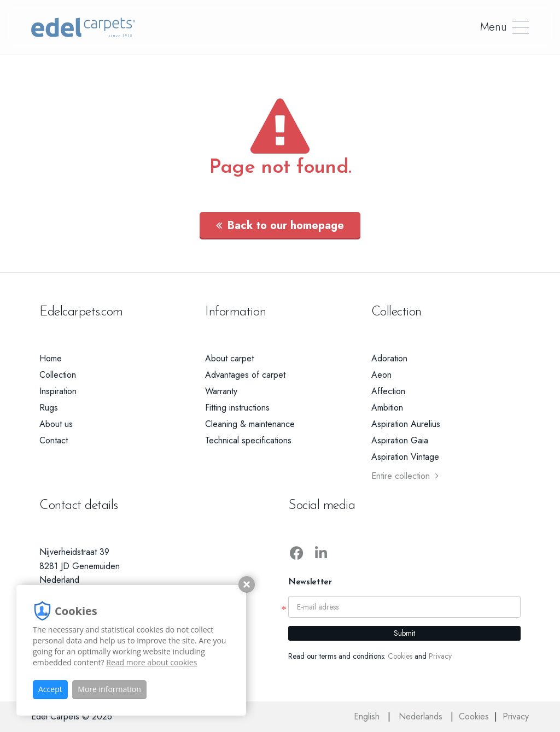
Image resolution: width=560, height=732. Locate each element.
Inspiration (58, 391)
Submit (404, 633)
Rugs (49, 408)
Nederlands (422, 716)
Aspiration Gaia (400, 440)
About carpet (229, 358)
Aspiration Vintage (405, 457)
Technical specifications (248, 440)
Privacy (440, 656)
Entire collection (405, 476)
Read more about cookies (151, 662)
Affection (388, 391)
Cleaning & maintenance (250, 424)
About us (56, 424)
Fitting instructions (237, 408)
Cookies (400, 656)
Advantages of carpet (245, 375)
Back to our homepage (280, 226)
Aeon (381, 375)
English (368, 716)
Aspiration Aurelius (406, 424)
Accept (50, 689)
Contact (54, 440)
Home (51, 358)
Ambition (387, 408)
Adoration (389, 358)
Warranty (221, 391)
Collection (58, 375)
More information (109, 689)
